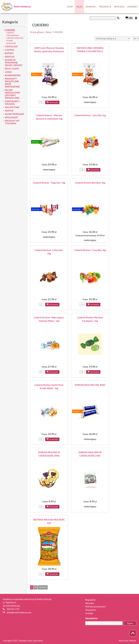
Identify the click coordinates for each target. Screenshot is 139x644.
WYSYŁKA (119, 7)
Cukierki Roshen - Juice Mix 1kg (90, 115)
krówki (10, 40)
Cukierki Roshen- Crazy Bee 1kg (90, 250)
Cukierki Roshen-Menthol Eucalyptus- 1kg (90, 319)
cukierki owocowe (15, 38)
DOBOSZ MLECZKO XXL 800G (90, 385)
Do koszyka (52, 102)
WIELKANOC (12, 117)
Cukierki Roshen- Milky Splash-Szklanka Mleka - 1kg (49, 319)
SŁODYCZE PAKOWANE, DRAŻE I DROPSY (14, 63)
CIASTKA (10, 50)
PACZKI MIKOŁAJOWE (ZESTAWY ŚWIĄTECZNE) (12, 94)
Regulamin (90, 600)
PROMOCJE (105, 7)
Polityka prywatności (95, 606)
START (70, 7)
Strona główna (37, 32)
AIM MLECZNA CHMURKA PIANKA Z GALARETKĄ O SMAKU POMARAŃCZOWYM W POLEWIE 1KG (90, 50)
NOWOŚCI (91, 7)
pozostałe (11, 43)
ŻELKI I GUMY (12, 69)
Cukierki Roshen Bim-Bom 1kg (90, 183)
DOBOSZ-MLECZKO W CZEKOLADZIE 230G (90, 454)
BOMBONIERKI (13, 75)
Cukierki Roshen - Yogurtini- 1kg (49, 183)
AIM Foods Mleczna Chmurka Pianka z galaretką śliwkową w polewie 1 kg (49, 50)
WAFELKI (10, 57)
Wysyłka (90, 603)
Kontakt (89, 613)
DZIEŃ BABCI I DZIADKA (12, 103)
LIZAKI (8, 72)
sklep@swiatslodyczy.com (19, 612)
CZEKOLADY (11, 46)
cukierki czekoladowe (13, 34)
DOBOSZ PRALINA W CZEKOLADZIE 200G (49, 454)
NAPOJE (9, 111)
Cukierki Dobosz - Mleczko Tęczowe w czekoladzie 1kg (49, 117)
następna (43, 587)
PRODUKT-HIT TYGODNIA (12, 122)
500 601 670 (13, 609)
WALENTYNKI (12, 107)
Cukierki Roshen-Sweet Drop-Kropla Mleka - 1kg (49, 387)
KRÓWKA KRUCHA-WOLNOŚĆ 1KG (49, 521)
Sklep (48, 32)
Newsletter (91, 610)
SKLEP (79, 7)
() (129, 18)
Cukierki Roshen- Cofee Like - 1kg (49, 252)
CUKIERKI (10, 30)
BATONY (9, 53)
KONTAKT (132, 7)
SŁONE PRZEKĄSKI (14, 114)
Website (133, 641)
